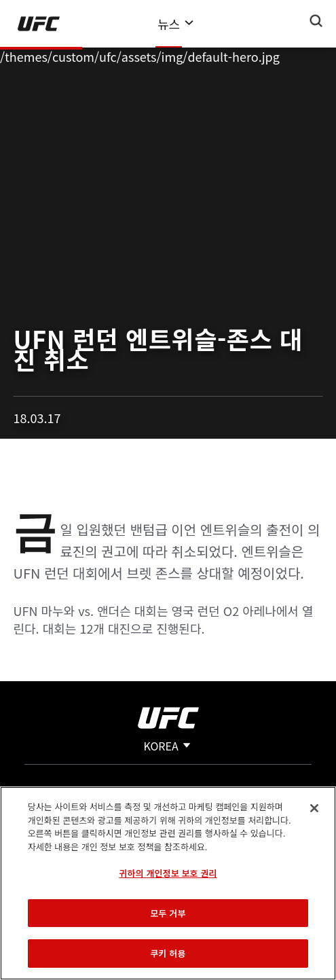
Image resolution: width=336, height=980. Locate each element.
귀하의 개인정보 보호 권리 (168, 873)
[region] (168, 883)
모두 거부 (168, 913)
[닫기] (314, 808)
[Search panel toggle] (316, 21)
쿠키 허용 (168, 953)
